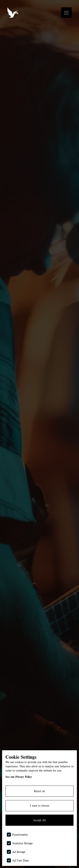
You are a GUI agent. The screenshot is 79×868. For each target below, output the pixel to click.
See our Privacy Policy (19, 777)
